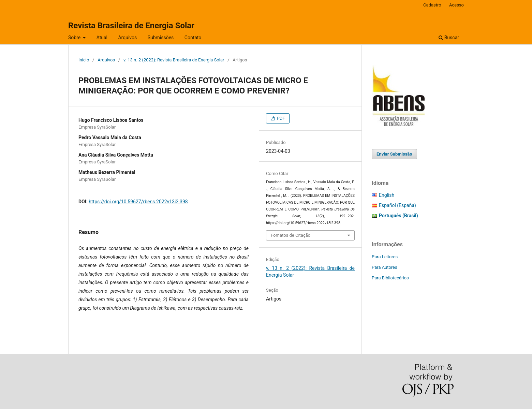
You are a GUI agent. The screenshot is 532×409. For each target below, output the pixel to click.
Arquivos (127, 38)
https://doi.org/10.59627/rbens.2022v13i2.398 (138, 202)
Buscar (449, 38)
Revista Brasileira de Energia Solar (131, 26)
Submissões (161, 38)
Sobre (75, 38)
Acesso (456, 5)
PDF (280, 118)
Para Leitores (385, 257)
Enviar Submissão (394, 154)
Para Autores (385, 267)
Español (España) (397, 205)
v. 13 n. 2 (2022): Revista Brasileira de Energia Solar (174, 60)
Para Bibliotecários (390, 278)
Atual (102, 38)
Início (84, 60)
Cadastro (432, 5)
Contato (193, 38)
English (387, 195)
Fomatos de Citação (291, 235)
